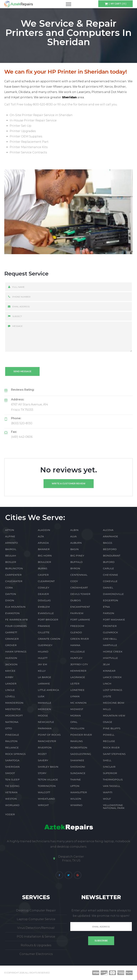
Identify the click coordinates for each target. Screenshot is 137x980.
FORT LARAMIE (80, 620)
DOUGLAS (44, 600)
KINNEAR (109, 671)
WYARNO (76, 805)
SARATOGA (12, 760)
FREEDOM (77, 626)
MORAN (76, 716)
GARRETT (11, 632)
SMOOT (10, 773)
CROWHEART (79, 588)
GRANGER (12, 639)
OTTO (9, 728)
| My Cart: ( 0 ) (117, 4)
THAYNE (76, 780)
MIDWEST (77, 709)
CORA (9, 588)
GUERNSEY (45, 645)
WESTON (11, 799)
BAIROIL (11, 549)
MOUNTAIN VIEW (114, 716)
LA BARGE (45, 677)
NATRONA (12, 722)
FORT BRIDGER (48, 620)
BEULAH (11, 556)
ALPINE (10, 536)
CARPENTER (13, 575)
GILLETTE (44, 632)
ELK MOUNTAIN (15, 607)
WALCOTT (44, 792)
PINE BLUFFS (112, 728)
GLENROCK (110, 632)
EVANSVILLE (46, 613)
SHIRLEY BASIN (48, 767)
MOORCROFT (14, 716)
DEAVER (43, 594)
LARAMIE (44, 684)
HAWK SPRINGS (16, 652)
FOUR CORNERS (16, 626)
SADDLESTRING (81, 754)
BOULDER (44, 562)
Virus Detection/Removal (36, 928)
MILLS (107, 709)
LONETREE (77, 690)
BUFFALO (76, 562)
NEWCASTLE (46, 722)
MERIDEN (44, 709)
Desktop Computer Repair (36, 910)
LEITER (75, 684)
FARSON (109, 613)
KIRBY (9, 677)
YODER (10, 814)
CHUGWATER (14, 581)
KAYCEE (10, 671)
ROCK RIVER (111, 748)
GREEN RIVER (80, 639)
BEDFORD (110, 549)
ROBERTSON (79, 748)
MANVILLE (45, 703)
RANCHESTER (47, 741)
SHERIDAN (12, 767)
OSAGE (108, 722)
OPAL (74, 722)
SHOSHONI (78, 767)
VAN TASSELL (111, 786)
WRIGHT (43, 805)
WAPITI (108, 792)
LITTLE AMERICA (48, 690)
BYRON (75, 568)
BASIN (74, 549)
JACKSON (11, 664)
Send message (22, 371)
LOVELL (10, 696)
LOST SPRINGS (113, 690)
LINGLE (10, 690)
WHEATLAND (46, 799)
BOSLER (11, 562)
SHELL (107, 760)
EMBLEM (44, 607)
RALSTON (11, 741)
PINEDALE (12, 735)
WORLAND (12, 805)
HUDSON (11, 658)
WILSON (76, 799)
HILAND (43, 652)
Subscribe (101, 941)
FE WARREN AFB (16, 620)
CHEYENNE (111, 575)
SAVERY (43, 760)
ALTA (41, 536)
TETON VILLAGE (48, 780)
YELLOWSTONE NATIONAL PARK (114, 807)
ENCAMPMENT (80, 607)
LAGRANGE (78, 677)
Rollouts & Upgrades (36, 945)
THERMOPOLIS (113, 780)
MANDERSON (14, 703)
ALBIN (74, 530)
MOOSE (43, 716)
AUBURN (76, 543)
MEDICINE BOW (114, 703)
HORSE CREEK (113, 652)
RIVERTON (45, 748)
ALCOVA (108, 530)
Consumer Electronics (36, 954)
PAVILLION (77, 728)
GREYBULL (110, 639)
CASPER (43, 575)
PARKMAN (45, 728)
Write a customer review (69, 484)
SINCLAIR (109, 767)
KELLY (42, 671)
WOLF (107, 799)
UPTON (75, 786)
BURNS (43, 568)
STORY (42, 773)
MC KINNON (78, 703)
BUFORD (109, 562)
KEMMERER (78, 671)
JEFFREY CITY (79, 664)
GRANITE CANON (49, 639)
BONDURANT (112, 556)
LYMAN (75, 696)
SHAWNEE (77, 760)
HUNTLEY (76, 658)
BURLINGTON (14, 568)
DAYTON (11, 594)
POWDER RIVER (81, 735)
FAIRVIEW (77, 613)
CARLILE (108, 568)
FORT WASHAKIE (114, 620)
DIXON (10, 600)
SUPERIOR (110, 773)
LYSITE (107, 696)
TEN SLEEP (12, 780)
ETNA (106, 607)
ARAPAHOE (111, 536)
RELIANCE (12, 748)
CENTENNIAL (79, 575)
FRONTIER (110, 626)
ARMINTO (12, 543)
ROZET (42, 754)
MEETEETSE (13, 709)
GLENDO (76, 632)
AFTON (10, 530)
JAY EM (42, 664)
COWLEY (44, 588)
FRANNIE (44, 626)
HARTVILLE (110, 645)
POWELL (109, 735)
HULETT (43, 658)
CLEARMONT (46, 581)
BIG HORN (45, 556)
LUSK (41, 696)
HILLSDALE (78, 652)
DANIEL (108, 588)
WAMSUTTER (79, 792)
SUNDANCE (78, 773)
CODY (74, 581)
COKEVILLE (110, 581)
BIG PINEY (77, 556)
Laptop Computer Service (36, 919)
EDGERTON (111, 600)
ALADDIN (44, 530)
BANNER (44, 549)
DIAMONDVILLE (113, 594)
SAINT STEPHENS (114, 754)
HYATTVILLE (110, 658)
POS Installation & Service (36, 937)
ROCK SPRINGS (15, 754)
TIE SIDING (12, 786)
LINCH (107, 684)
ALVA (73, 536)
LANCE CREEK (112, 677)
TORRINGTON (47, 786)
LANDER (11, 684)
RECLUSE (109, 741)
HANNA (75, 645)
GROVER (11, 645)
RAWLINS (77, 741)
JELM (106, 664)
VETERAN (11, 792)
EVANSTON (12, 613)
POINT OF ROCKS (49, 735)
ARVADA (43, 543)
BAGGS (108, 543)
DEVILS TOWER (80, 594)
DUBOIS (76, 600)
